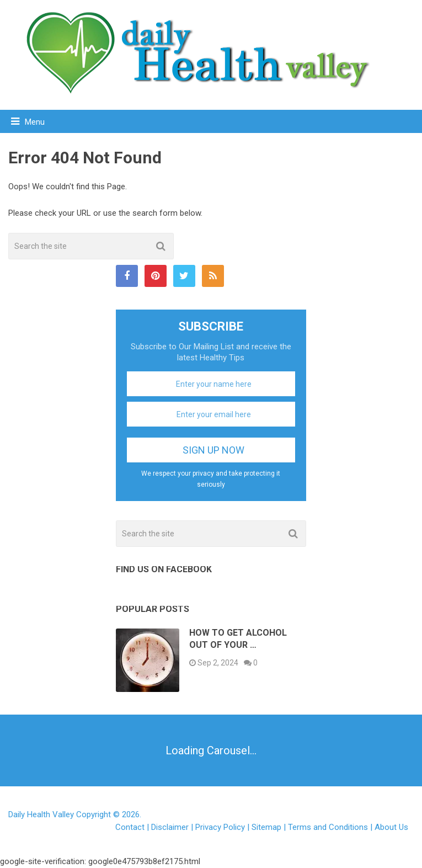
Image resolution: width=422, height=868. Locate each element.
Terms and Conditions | (331, 827)
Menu (35, 122)
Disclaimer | (173, 827)
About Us (391, 827)
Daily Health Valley (41, 814)
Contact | (133, 827)
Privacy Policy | (223, 827)
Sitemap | (270, 827)
